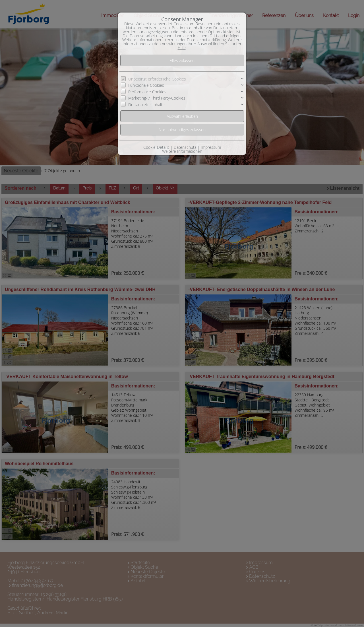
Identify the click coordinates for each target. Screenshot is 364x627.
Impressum (211, 147)
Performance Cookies (147, 92)
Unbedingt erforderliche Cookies (157, 79)
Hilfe (182, 48)
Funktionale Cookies (146, 85)
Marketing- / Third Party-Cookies (157, 98)
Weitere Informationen (182, 151)
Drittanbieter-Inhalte (146, 105)
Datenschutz (185, 147)
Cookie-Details (156, 147)
